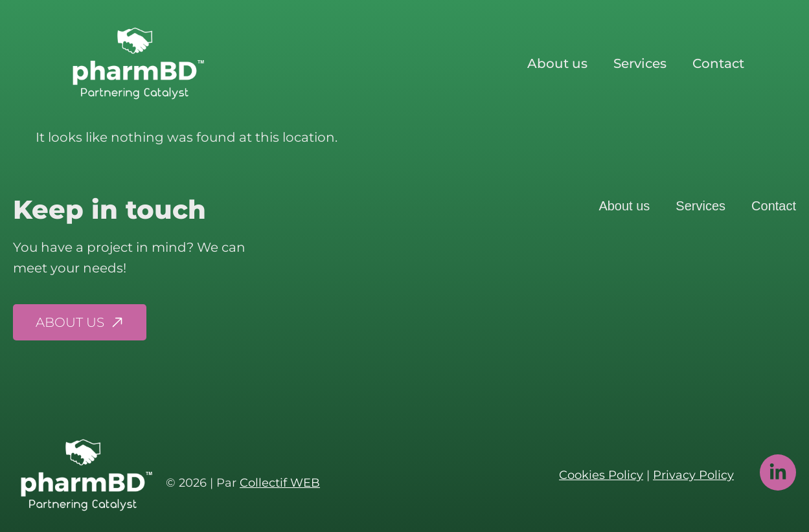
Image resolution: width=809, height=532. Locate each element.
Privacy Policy (693, 475)
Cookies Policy (601, 475)
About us (557, 63)
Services (640, 63)
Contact (718, 63)
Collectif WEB (280, 483)
